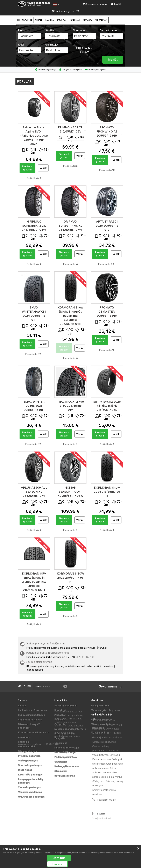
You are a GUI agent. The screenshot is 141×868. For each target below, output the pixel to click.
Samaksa (50, 20)
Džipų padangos (27, 751)
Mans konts (97, 700)
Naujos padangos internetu (70, 729)
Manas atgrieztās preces (105, 710)
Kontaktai (87, 20)
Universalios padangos (31, 797)
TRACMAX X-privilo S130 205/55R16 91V (70, 406)
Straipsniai (61, 771)
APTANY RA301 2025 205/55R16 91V (107, 226)
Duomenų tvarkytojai (67, 748)
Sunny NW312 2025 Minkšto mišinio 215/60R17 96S (107, 406)
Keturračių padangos (30, 774)
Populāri (25, 82)
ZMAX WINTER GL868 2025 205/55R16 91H (34, 406)
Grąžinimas (75, 20)
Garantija (62, 20)
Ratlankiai (24, 742)
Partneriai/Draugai (65, 752)
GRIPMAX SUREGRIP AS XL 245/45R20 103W (34, 226)
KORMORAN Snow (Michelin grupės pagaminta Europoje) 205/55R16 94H (70, 316)
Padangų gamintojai (66, 757)
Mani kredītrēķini (101, 715)
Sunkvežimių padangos (31, 715)
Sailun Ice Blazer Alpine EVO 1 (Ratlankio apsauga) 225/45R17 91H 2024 (34, 136)
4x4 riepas (24, 737)
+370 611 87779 (85, 657)
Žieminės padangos (29, 787)
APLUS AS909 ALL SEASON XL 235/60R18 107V (34, 492)
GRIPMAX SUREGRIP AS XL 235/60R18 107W (70, 226)
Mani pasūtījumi (100, 706)
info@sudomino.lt (58, 653)
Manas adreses (100, 720)
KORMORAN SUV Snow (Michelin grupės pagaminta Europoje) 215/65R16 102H (34, 582)
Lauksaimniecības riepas (33, 710)
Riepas (22, 706)
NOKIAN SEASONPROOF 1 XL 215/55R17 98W (70, 492)
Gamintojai (61, 762)
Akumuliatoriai (26, 746)
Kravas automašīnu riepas (33, 732)
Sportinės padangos (30, 765)
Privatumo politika (65, 734)
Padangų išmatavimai (67, 766)
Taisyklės (60, 738)
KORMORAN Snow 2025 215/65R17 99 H (107, 492)
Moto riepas (25, 770)
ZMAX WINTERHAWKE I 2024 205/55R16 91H (34, 314)
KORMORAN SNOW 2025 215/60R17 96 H (70, 578)
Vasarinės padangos (30, 792)
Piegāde (39, 20)
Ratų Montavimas (65, 776)
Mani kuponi (98, 732)
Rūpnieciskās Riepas (30, 720)
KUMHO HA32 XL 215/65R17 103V (70, 129)
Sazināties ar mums (66, 706)
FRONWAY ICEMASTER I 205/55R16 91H (107, 312)
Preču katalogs (25, 20)
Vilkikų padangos (28, 760)
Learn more (57, 864)
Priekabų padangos (29, 756)
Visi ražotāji (101, 20)
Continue (59, 858)
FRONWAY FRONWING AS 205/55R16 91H (107, 131)
